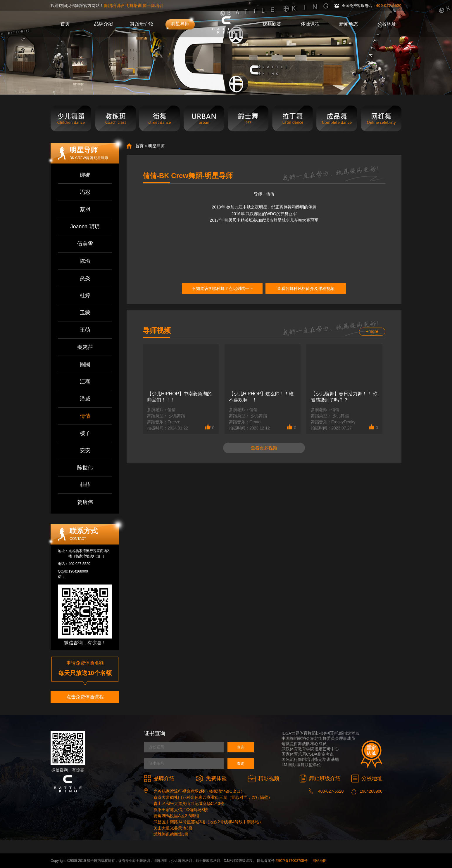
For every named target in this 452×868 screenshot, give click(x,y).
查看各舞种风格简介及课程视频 (306, 288)
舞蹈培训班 (114, 6)
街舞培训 (134, 6)
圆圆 (85, 364)
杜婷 (85, 295)
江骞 (85, 382)
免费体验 (211, 778)
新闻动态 (349, 24)
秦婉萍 (85, 347)
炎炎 (85, 278)
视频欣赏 (272, 24)
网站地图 (320, 861)
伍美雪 (85, 244)
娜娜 (85, 175)
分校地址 (387, 24)
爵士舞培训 (153, 6)
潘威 (85, 399)
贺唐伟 (85, 502)
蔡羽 (85, 209)
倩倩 (85, 416)
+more (372, 331)
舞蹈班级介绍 (320, 778)
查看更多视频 (264, 448)
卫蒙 (85, 313)
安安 (85, 450)
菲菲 (85, 485)
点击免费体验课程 (85, 697)
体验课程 (310, 24)
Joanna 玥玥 (85, 227)
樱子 (85, 433)
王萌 (85, 330)
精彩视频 (263, 778)
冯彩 (85, 192)
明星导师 (180, 24)
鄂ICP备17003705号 (292, 861)
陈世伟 (85, 468)
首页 (65, 24)
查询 (241, 747)
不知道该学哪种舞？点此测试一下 (222, 288)
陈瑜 (85, 261)
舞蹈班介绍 (142, 24)
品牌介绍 (103, 24)
